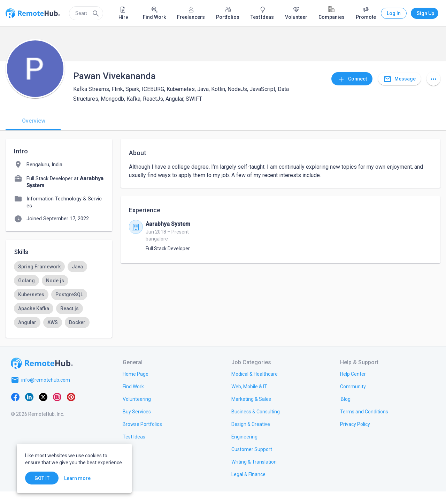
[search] (86, 13)
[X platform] (43, 409)
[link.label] (353, 386)
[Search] (96, 13)
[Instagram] (57, 409)
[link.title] (136, 386)
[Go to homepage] (42, 376)
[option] (39, 267)
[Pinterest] (71, 409)
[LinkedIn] (29, 409)
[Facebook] (15, 409)
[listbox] (59, 301)
